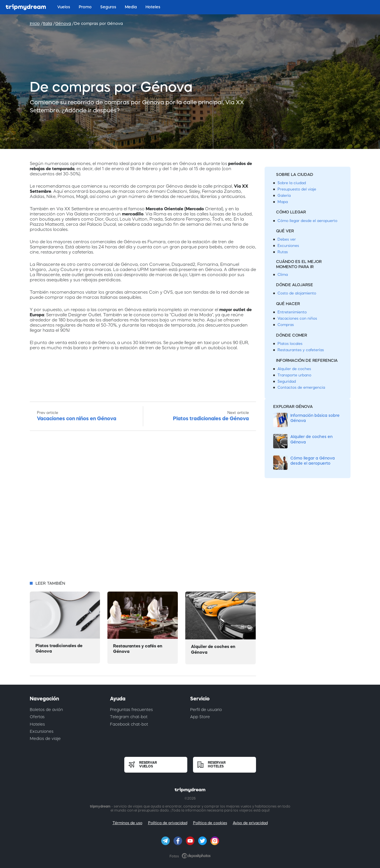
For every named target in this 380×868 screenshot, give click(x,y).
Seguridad (287, 381)
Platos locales (290, 344)
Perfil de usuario (206, 710)
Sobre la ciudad (292, 183)
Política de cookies (210, 823)
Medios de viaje (45, 739)
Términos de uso (127, 823)
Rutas (283, 252)
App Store (200, 717)
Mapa (283, 202)
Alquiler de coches (294, 369)
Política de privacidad (168, 823)
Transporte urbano (294, 375)
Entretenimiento (292, 312)
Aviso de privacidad (250, 823)
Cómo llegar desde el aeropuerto (307, 221)
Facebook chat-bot (129, 724)
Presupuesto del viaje (297, 189)
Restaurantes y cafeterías (301, 350)
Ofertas (37, 717)
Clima (283, 275)
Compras (286, 325)
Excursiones (288, 246)
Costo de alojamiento (297, 293)
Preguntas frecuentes (131, 710)
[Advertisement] (143, 507)
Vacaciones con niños (297, 318)
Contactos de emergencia (301, 387)
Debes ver (287, 239)
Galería (284, 196)
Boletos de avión (46, 710)
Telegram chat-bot (129, 717)
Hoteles (37, 724)
